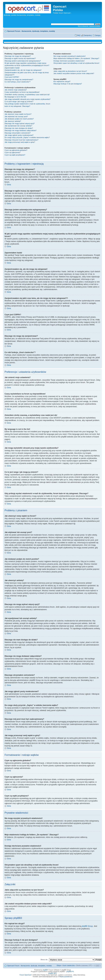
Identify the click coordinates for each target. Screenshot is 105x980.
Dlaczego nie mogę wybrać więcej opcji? (20, 123)
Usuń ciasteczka (68, 965)
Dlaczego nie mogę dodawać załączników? (21, 130)
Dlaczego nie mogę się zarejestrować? (19, 79)
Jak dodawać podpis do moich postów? (19, 119)
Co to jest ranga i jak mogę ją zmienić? (19, 101)
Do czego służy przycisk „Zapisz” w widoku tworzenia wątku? (27, 137)
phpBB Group (87, 926)
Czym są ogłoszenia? (13, 152)
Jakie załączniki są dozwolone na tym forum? (70, 71)
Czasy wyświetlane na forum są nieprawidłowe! (22, 92)
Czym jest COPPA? (12, 77)
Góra (9, 185)
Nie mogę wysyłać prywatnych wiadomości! (69, 56)
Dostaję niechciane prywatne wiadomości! (69, 61)
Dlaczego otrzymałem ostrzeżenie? (18, 133)
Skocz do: (44, 960)
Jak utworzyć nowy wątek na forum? (18, 114)
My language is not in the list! (15, 97)
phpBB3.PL (70, 972)
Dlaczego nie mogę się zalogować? (18, 56)
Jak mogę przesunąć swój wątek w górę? (20, 142)
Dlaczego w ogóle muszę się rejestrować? (20, 58)
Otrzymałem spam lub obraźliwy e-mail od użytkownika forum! (76, 63)
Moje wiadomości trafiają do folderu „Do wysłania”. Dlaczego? (76, 58)
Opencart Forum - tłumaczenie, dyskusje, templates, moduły (31, 31)
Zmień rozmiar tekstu (98, 30)
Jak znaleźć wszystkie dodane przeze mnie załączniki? (74, 73)
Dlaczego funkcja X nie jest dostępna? (68, 84)
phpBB (45, 970)
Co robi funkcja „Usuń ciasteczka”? (17, 82)
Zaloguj (98, 35)
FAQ (79, 35)
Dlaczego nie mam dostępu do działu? (19, 128)
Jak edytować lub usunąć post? (16, 117)
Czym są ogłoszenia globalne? (16, 150)
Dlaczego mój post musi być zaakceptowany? (21, 140)
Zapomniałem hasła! (12, 68)
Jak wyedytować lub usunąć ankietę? (18, 126)
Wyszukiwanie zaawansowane (89, 26)
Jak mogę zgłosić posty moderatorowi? (19, 135)
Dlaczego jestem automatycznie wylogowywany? (23, 61)
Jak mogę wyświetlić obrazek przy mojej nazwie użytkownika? (27, 99)
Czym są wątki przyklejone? (15, 155)
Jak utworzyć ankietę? (13, 121)
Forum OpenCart (25, 975)
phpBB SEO (52, 973)
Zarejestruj (88, 35)
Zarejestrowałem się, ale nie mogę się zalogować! (23, 70)
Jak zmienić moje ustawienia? (16, 90)
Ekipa (59, 965)
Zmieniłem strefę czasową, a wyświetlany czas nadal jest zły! (27, 95)
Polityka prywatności (65, 977)
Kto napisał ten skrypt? (62, 81)
